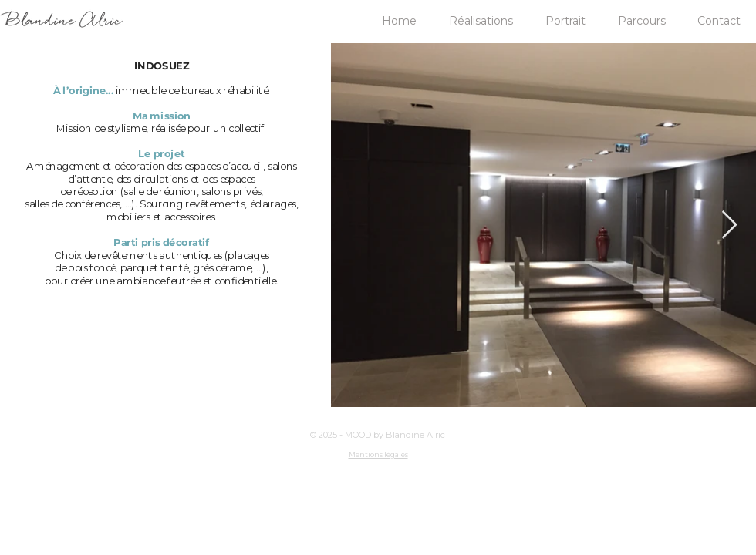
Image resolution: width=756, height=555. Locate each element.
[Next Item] (729, 225)
